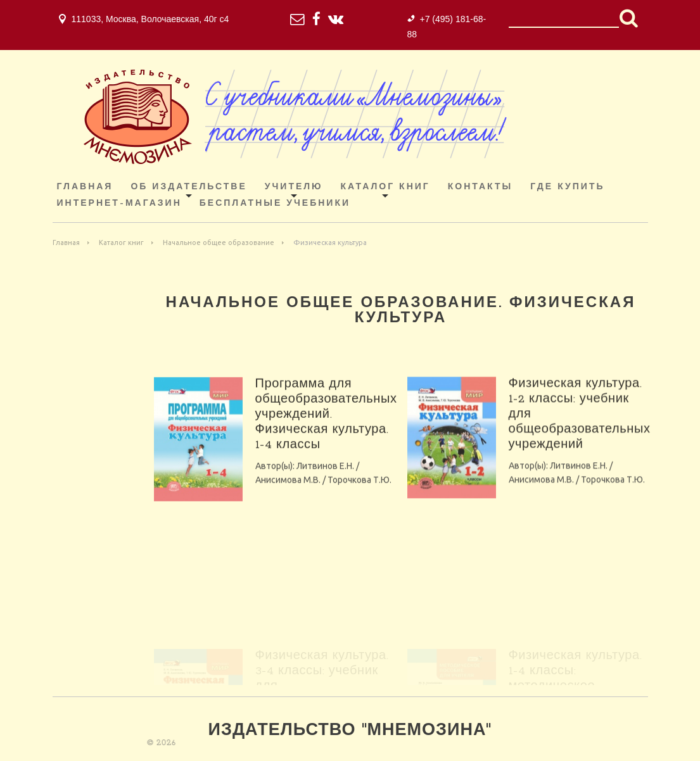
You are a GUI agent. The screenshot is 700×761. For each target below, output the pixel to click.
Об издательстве (188, 187)
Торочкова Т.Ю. (360, 491)
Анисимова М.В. (288, 491)
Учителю (294, 187)
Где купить (567, 187)
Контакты (480, 187)
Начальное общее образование (219, 242)
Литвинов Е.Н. (325, 477)
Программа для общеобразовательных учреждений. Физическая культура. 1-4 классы (326, 426)
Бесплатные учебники (275, 204)
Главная (85, 187)
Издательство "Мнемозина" (350, 731)
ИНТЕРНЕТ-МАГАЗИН (119, 204)
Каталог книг (385, 187)
